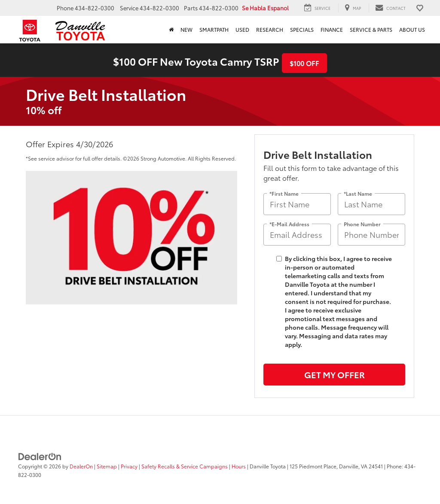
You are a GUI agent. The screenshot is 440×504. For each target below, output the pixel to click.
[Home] (171, 30)
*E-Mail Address (289, 223)
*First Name (284, 193)
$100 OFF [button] (304, 63)
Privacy (129, 466)
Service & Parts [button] (371, 29)
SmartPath (214, 29)
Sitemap (107, 466)
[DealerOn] (40, 456)
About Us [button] (412, 29)
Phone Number (362, 223)
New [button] (186, 29)
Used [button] (242, 29)
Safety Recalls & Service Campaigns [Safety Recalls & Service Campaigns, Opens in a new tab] (185, 466)
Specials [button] (302, 29)
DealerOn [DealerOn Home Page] (81, 466)
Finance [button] (332, 29)
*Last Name (358, 193)
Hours (239, 466)
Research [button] (270, 29)
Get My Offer (335, 374)
